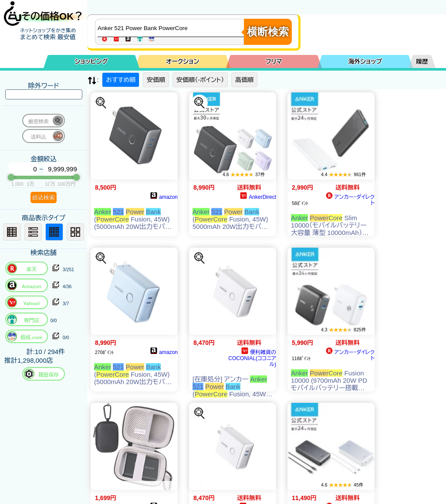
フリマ (274, 61)
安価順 (156, 80)
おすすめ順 (121, 80)
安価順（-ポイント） (200, 80)
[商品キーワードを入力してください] (172, 28)
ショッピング (91, 61)
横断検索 (268, 32)
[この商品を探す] (101, 103)
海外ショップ (365, 61)
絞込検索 (44, 197)
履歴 (422, 61)
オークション (182, 61)
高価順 (244, 80)
